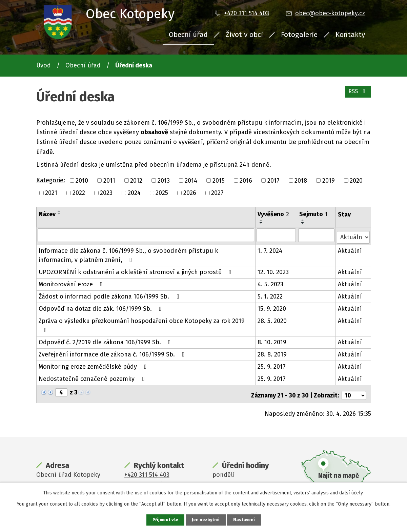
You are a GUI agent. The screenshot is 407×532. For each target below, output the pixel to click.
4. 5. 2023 (271, 282)
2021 (51, 193)
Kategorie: (51, 180)
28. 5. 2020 (272, 319)
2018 (301, 180)
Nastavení (246, 520)
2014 (191, 180)
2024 (134, 193)
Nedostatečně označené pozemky (93, 376)
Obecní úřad (188, 35)
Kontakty (350, 35)
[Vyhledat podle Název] (146, 235)
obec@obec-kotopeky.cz (330, 13)
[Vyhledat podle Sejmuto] (317, 235)
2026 (190, 193)
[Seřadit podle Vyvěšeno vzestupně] (262, 220)
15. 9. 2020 (272, 306)
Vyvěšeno (274, 214)
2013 (164, 180)
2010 (82, 180)
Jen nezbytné (207, 520)
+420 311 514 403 (247, 13)
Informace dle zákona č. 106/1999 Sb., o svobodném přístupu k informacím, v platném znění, (128, 253)
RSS (356, 95)
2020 (356, 180)
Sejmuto (314, 214)
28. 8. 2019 (272, 352)
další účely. (351, 492)
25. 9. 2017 (272, 364)
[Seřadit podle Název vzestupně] (59, 211)
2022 (79, 193)
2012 (136, 180)
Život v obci (244, 35)
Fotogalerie (299, 35)
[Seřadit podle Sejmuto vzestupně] (303, 220)
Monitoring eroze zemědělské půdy (94, 364)
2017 (273, 180)
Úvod (44, 65)
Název (47, 214)
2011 (109, 180)
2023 (106, 193)
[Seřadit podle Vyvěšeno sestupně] (262, 223)
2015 (219, 180)
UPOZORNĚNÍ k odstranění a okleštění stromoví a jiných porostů (136, 270)
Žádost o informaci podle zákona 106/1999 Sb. (110, 294)
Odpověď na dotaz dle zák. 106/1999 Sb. (101, 306)
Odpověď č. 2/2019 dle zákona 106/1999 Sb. (106, 340)
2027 (217, 193)
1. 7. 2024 (270, 248)
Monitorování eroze (72, 282)
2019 (329, 180)
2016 (246, 180)
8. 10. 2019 (272, 340)
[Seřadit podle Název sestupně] (59, 214)
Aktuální (350, 248)
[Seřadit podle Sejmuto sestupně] (303, 223)
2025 (162, 193)
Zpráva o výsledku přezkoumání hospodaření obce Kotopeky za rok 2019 (142, 323)
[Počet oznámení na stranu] (354, 390)
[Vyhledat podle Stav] (353, 234)
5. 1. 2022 (270, 294)
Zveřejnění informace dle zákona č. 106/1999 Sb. (113, 352)
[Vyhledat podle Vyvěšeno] (277, 235)
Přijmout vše (165, 520)
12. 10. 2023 (273, 270)
